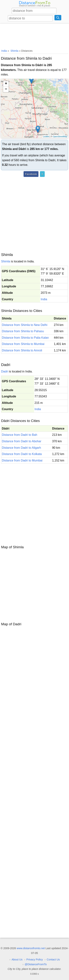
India (44, 299)
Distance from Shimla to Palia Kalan (25, 338)
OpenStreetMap (60, 136)
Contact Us (53, 960)
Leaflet (46, 136)
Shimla (6, 261)
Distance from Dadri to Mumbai (22, 460)
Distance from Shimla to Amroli (22, 350)
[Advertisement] (34, 36)
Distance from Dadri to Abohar (22, 441)
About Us (17, 960)
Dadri (5, 371)
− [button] (6, 89)
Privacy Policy (35, 960)
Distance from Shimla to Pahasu (23, 331)
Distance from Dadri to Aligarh (21, 448)
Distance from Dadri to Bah (20, 435)
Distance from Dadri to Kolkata (22, 454)
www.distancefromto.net (31, 948)
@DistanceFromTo (36, 964)
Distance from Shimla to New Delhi (25, 325)
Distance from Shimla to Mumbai (23, 344)
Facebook (31, 174)
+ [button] (6, 84)
